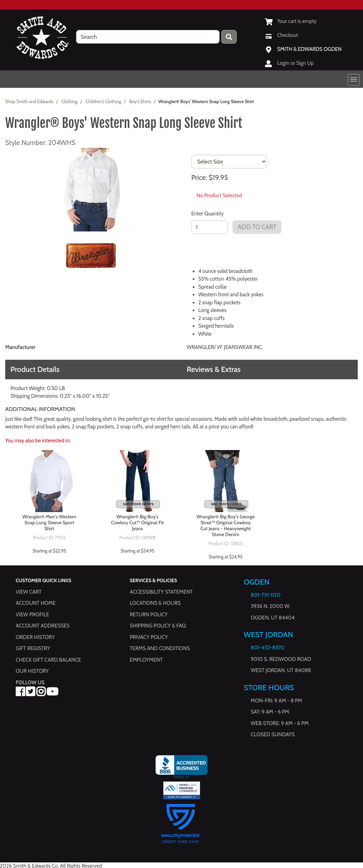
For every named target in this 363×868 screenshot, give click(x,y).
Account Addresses (43, 626)
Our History (32, 671)
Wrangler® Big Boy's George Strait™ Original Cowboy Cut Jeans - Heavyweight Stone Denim (226, 526)
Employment (146, 660)
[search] (148, 37)
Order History (35, 637)
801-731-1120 (265, 595)
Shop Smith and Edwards (29, 101)
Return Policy (149, 615)
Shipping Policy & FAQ (158, 626)
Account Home (36, 603)
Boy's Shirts (140, 101)
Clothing (69, 101)
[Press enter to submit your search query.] (229, 37)
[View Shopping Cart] (291, 21)
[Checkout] (281, 35)
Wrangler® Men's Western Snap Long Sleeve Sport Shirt (49, 523)
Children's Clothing (103, 101)
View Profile (32, 615)
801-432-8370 (268, 648)
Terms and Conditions (160, 648)
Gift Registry (33, 648)
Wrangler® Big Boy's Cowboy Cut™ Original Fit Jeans (137, 523)
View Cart (29, 592)
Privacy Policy (149, 637)
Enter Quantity (208, 214)
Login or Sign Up (295, 63)
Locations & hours (155, 603)
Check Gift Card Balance (48, 660)
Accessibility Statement (161, 592)
